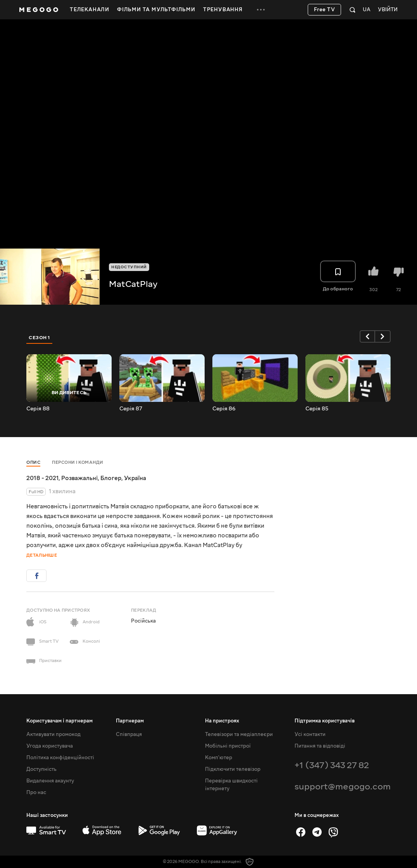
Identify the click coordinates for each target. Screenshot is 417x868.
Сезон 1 (40, 338)
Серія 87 (131, 409)
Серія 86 (224, 409)
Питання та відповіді (320, 746)
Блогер (111, 478)
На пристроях (222, 721)
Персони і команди (78, 462)
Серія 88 (38, 409)
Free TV (325, 10)
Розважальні (79, 478)
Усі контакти (310, 734)
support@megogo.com (343, 787)
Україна (135, 478)
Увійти (388, 10)
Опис (33, 462)
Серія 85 (317, 409)
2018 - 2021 (42, 478)
